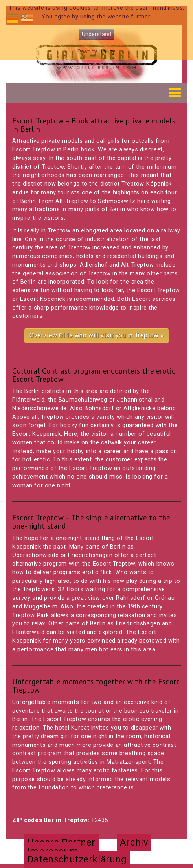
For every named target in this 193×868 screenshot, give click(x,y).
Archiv (134, 842)
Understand (96, 34)
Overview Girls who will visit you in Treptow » (96, 335)
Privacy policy (96, 52)
